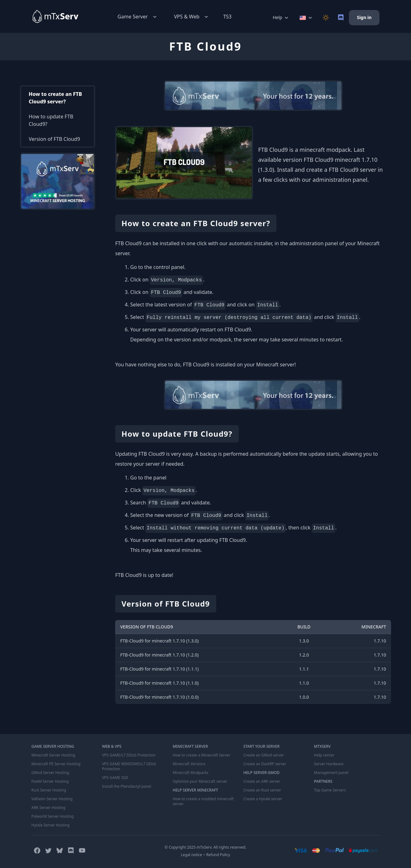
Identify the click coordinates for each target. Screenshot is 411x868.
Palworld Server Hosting (53, 816)
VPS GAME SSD (115, 778)
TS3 (227, 17)
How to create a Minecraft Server (201, 755)
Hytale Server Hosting (51, 825)
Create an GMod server (264, 755)
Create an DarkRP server (265, 764)
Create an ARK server (262, 781)
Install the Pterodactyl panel (127, 786)
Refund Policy (218, 855)
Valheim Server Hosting (52, 799)
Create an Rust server (262, 790)
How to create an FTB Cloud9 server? (55, 98)
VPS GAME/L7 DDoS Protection (129, 755)
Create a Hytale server (263, 799)
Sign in (364, 17)
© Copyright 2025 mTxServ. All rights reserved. (206, 847)
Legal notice (192, 855)
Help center (324, 755)
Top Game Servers (330, 790)
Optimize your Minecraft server (200, 781)
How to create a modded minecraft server (203, 801)
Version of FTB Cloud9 (54, 139)
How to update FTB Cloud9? (51, 120)
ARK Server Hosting (49, 808)
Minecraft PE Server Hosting (56, 764)
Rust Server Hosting (49, 790)
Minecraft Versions (189, 764)
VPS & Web (192, 17)
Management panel (331, 773)
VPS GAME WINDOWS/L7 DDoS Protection (129, 766)
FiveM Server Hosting (50, 781)
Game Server (137, 17)
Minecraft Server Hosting (53, 755)
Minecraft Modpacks (191, 773)
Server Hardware (329, 764)
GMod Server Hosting (50, 773)
